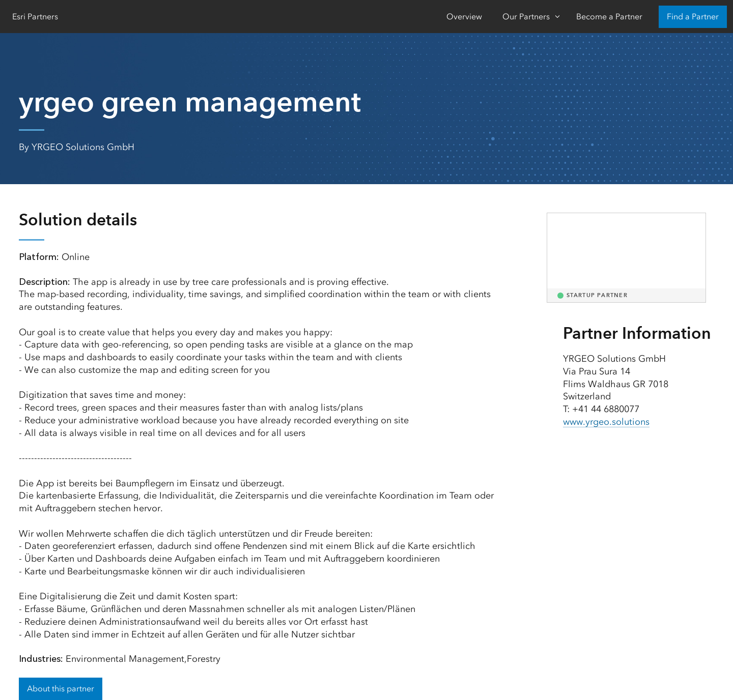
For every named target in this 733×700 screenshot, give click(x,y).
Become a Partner (609, 17)
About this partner (61, 689)
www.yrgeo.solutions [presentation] (606, 422)
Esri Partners (35, 17)
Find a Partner (693, 17)
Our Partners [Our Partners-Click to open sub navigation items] (526, 17)
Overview (464, 17)
